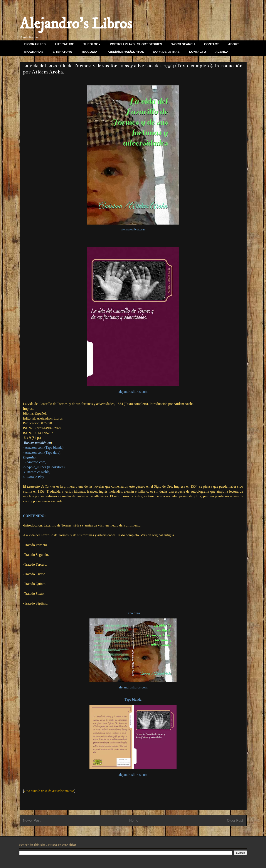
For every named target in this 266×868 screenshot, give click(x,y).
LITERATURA (62, 52)
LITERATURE (65, 44)
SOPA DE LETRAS (166, 52)
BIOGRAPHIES (35, 44)
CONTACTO (197, 52)
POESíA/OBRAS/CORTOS (125, 52)
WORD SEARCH (183, 44)
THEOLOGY (92, 44)
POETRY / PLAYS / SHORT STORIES (136, 44)
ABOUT (234, 44)
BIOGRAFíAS (34, 52)
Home (134, 821)
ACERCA (222, 52)
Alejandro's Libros (76, 24)
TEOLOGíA (89, 52)
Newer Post (32, 821)
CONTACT (211, 44)
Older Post (235, 821)
